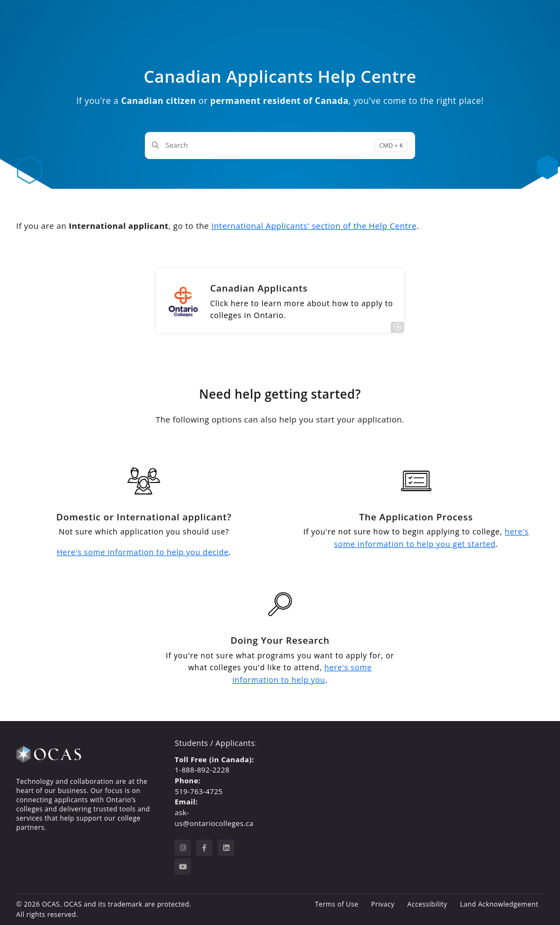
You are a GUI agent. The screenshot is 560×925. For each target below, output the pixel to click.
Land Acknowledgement (499, 904)
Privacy (383, 904)
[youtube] (183, 867)
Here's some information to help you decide (143, 552)
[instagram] (183, 848)
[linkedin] (226, 848)
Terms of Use (337, 904)
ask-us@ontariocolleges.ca (214, 818)
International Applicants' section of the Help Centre (314, 226)
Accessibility (428, 904)
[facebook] (204, 848)
